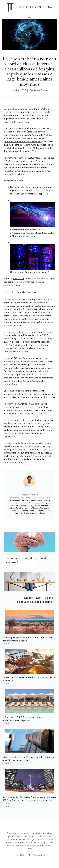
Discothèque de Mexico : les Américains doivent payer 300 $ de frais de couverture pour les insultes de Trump (29, 800)
